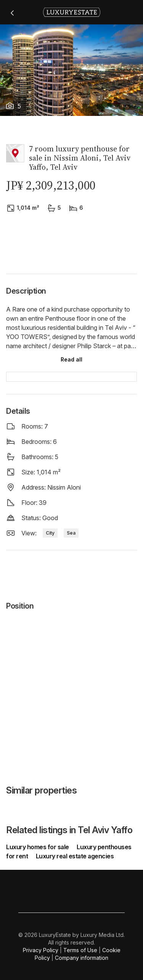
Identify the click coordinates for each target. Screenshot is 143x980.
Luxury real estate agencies (75, 856)
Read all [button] (71, 359)
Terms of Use (80, 950)
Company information (82, 958)
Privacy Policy (41, 950)
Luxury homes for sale (38, 847)
